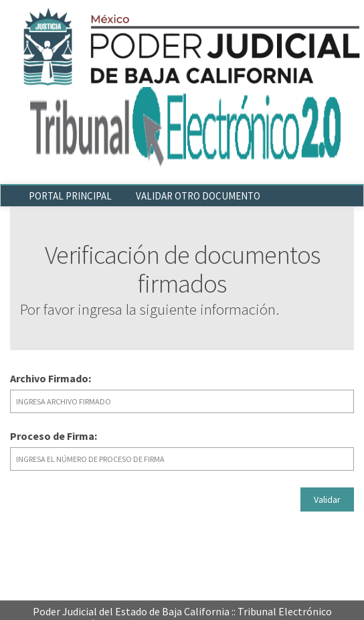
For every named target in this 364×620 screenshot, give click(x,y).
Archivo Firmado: (51, 378)
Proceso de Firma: (54, 436)
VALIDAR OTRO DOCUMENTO (198, 196)
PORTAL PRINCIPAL (70, 196)
